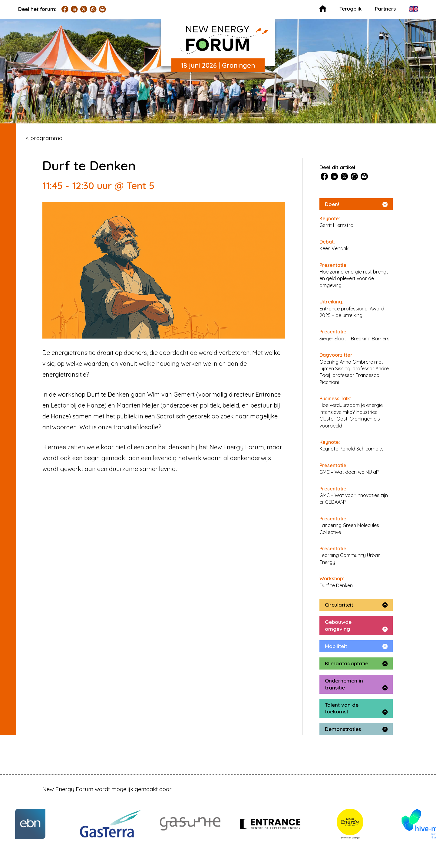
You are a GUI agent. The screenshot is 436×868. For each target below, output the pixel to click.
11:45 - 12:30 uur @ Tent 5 (98, 185)
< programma (44, 138)
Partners (385, 9)
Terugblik (350, 9)
